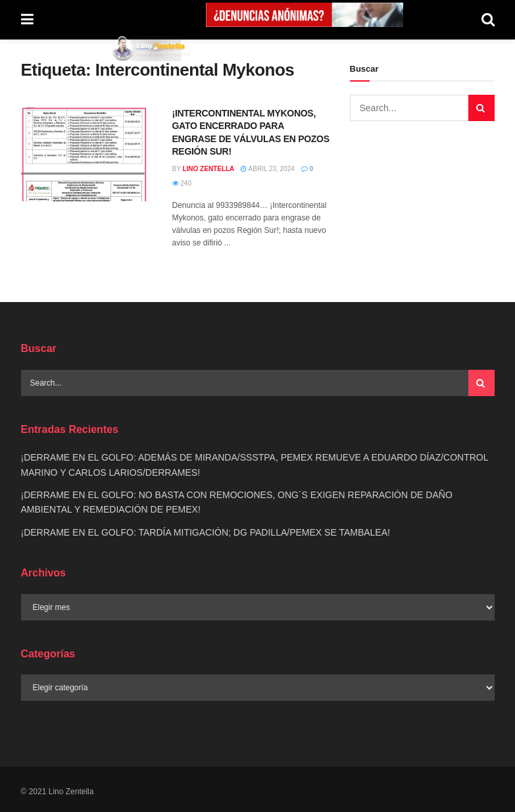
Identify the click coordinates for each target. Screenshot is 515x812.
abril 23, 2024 (267, 169)
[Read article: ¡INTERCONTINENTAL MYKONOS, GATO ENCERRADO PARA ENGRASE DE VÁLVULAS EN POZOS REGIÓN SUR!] (87, 154)
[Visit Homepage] (152, 48)
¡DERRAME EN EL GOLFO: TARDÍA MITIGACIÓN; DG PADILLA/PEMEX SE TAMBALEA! (206, 532)
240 (182, 183)
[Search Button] (488, 20)
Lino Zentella (208, 169)
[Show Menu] (27, 20)
